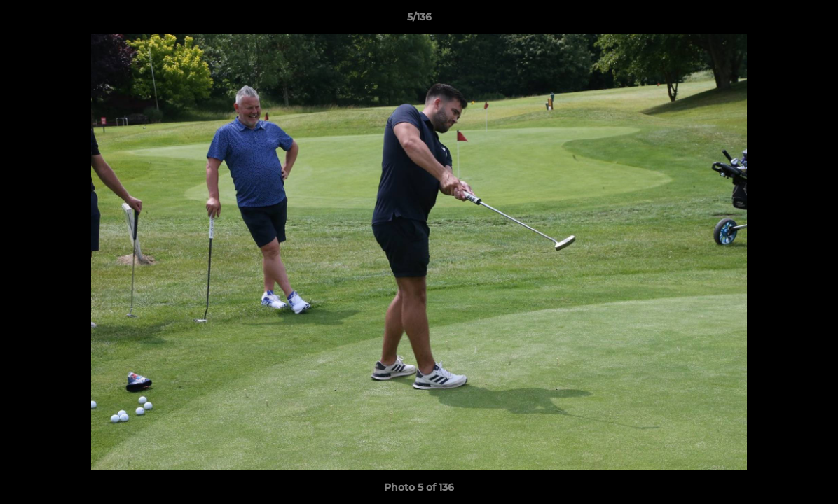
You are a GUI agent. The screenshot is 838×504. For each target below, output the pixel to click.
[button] (813, 20)
